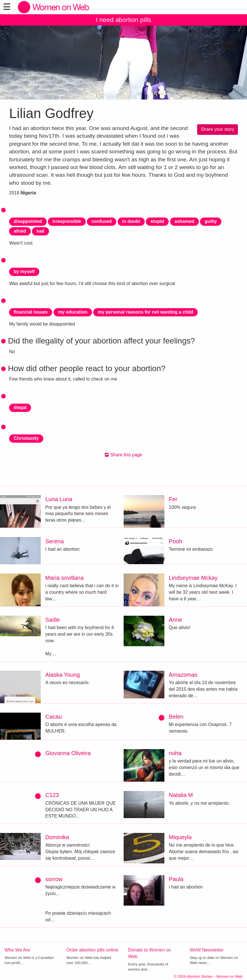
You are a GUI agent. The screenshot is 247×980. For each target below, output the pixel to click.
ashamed (184, 221)
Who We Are (17, 950)
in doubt (131, 221)
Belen (176, 717)
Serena (55, 541)
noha (175, 753)
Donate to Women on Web (150, 953)
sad (40, 231)
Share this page (124, 455)
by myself (24, 272)
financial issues (31, 312)
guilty (211, 221)
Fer (173, 499)
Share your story (218, 129)
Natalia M (181, 795)
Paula (176, 879)
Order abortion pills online (92, 950)
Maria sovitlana (65, 578)
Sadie (53, 620)
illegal (20, 407)
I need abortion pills (123, 20)
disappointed (28, 221)
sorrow (54, 879)
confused (102, 221)
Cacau (54, 717)
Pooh (176, 541)
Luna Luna (59, 499)
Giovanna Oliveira (68, 753)
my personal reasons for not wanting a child (145, 312)
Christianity (26, 438)
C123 (52, 795)
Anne (176, 620)
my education (73, 312)
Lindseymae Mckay (193, 578)
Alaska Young (63, 675)
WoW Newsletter (207, 950)
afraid (20, 231)
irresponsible (67, 221)
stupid (157, 221)
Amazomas (183, 675)
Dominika (57, 837)
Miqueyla (180, 837)
